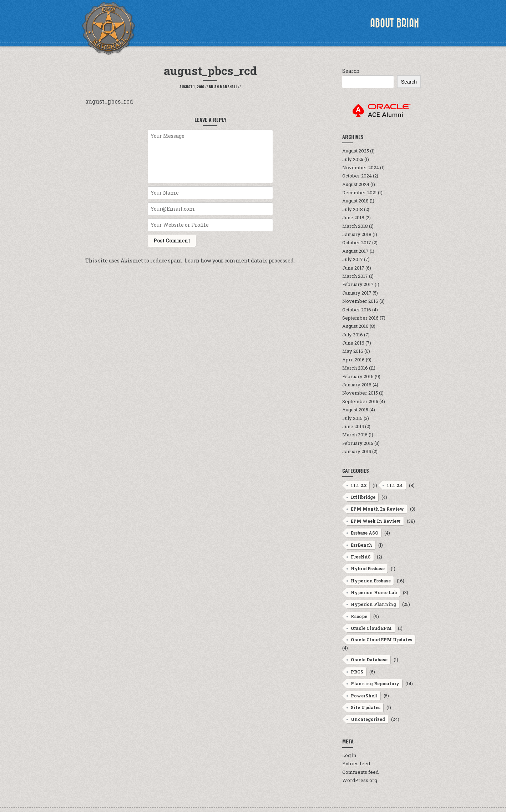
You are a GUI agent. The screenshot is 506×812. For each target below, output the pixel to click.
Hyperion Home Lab (374, 592)
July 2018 (353, 209)
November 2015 (360, 393)
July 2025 (353, 159)
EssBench (361, 545)
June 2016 (353, 343)
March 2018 (355, 226)
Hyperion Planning (373, 604)
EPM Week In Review (376, 521)
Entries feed (356, 763)
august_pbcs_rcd (109, 101)
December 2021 (360, 192)
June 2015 (353, 426)
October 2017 (357, 242)
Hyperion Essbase (371, 581)
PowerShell (364, 696)
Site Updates (366, 707)
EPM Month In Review (377, 509)
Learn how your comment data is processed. (240, 260)
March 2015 (355, 435)
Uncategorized (368, 719)
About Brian (394, 23)
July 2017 (353, 259)
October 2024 (357, 176)
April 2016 (353, 360)
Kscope (359, 616)
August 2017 (355, 251)
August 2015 (355, 410)
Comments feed (360, 772)
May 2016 (353, 351)
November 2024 (361, 167)
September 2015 (360, 401)
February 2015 (358, 443)
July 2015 (352, 418)
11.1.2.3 (359, 485)
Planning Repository (375, 683)
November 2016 (360, 301)
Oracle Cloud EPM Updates (381, 640)
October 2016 (357, 310)
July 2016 (353, 335)
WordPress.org (360, 780)
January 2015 (357, 451)
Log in (349, 755)
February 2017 (358, 284)
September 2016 (360, 318)
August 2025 (356, 151)
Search (351, 71)
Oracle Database (369, 660)
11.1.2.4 (395, 485)
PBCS (357, 672)
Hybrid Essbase (368, 568)
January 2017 (357, 293)
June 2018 (353, 217)
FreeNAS (361, 557)
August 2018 (355, 201)
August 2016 (355, 326)
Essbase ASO (365, 533)
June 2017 (353, 268)
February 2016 (358, 376)
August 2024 (356, 184)
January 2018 (357, 234)
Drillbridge (363, 497)
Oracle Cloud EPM (371, 628)
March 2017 (355, 276)
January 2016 (357, 385)
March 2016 (355, 368)
